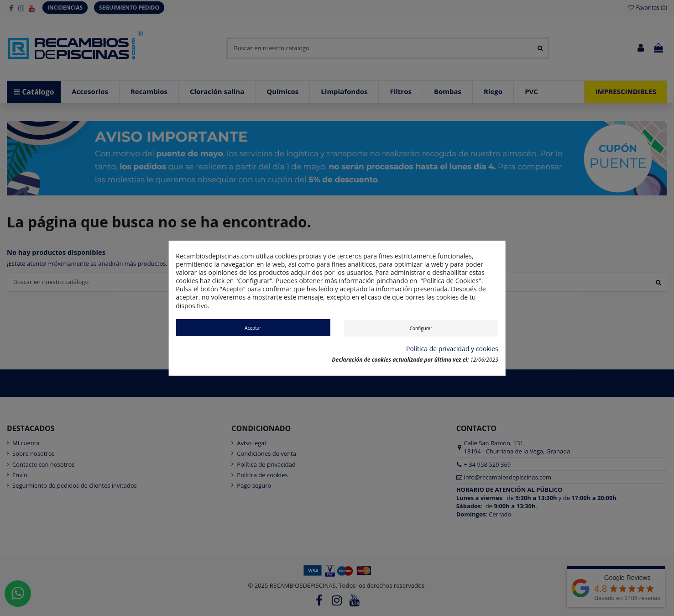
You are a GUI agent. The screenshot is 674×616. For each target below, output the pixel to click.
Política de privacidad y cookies (452, 349)
